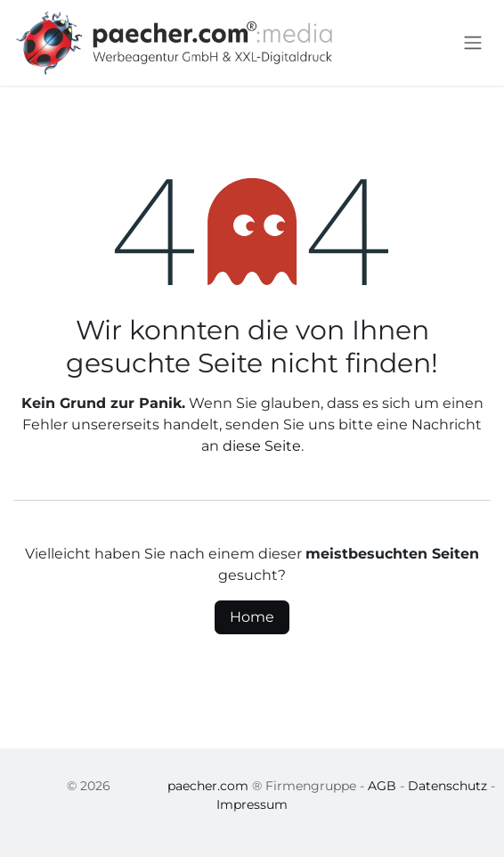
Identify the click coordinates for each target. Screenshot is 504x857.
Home (252, 617)
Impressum (252, 804)
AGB (382, 786)
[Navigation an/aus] (473, 43)
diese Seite (262, 446)
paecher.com (208, 786)
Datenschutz (447, 786)
